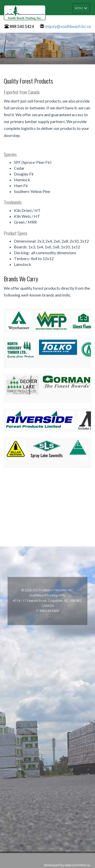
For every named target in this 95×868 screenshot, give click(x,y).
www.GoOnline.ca (77, 865)
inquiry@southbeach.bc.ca (68, 27)
